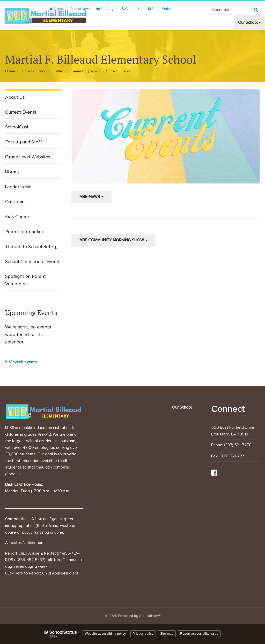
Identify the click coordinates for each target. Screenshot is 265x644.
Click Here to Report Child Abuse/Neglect (42, 573)
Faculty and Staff (24, 142)
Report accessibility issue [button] (199, 634)
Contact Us (133, 9)
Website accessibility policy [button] (105, 634)
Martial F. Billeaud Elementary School (71, 71)
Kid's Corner (25, 218)
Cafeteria (23, 203)
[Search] (256, 10)
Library (12, 172)
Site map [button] (167, 634)
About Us (15, 97)
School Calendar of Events (33, 262)
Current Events (29, 113)
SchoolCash (17, 127)
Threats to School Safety (31, 247)
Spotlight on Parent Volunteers (25, 280)
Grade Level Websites (33, 158)
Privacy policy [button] (143, 634)
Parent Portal (160, 9)
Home (10, 71)
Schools (27, 71)
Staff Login (108, 9)
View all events (23, 362)
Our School (182, 407)
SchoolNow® (150, 616)
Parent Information (33, 233)
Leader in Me (26, 188)
